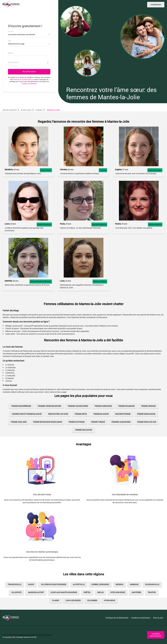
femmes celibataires (78, 406)
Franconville (15, 584)
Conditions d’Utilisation (29, 84)
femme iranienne (44, 224)
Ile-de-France (46, 170)
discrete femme (123, 414)
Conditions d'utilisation (141, 618)
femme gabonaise (103, 406)
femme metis (81, 414)
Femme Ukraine (148, 406)
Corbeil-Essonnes (100, 584)
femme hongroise (99, 224)
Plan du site (158, 618)
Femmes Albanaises (121, 422)
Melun (100, 592)
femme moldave (100, 281)
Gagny (31, 584)
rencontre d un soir (58, 414)
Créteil (87, 592)
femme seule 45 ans (147, 422)
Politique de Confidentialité (23, 79)
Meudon (119, 584)
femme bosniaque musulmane (48, 422)
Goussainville (152, 584)
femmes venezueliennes (49, 406)
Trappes (152, 592)
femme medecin (155, 224)
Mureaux (134, 584)
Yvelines (103, 170)
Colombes (92, 600)
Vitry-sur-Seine (118, 592)
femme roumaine (126, 406)
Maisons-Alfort (36, 592)
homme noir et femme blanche (27, 414)
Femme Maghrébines (21, 406)
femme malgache (84, 430)
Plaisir (55, 600)
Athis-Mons (109, 600)
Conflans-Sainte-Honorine (64, 592)
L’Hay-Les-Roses (73, 600)
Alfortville (79, 584)
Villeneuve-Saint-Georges (54, 584)
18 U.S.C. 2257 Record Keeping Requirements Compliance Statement (27, 635)
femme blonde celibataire (41, 281)
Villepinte (16, 592)
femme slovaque (155, 170)
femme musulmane (146, 414)
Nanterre (136, 592)
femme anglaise (19, 422)
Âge (9, 41)
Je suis (10, 31)
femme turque (98, 422)
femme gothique (77, 422)
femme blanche (101, 414)
